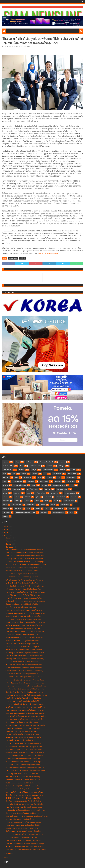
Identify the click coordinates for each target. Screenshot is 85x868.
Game (43, 505)
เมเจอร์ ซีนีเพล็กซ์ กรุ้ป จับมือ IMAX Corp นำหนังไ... (23, 574)
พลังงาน (37, 501)
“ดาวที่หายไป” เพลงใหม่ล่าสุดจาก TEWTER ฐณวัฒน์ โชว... (26, 707)
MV (59, 478)
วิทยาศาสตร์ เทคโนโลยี (47, 462)
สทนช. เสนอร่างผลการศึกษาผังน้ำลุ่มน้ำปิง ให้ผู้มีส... (23, 825)
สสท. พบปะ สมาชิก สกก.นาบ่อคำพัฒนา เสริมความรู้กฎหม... (26, 562)
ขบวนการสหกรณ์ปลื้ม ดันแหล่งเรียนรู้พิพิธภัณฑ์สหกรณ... (25, 550)
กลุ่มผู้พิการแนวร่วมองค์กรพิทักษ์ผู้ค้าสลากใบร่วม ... (23, 634)
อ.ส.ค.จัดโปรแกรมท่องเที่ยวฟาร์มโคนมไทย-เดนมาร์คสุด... (25, 843)
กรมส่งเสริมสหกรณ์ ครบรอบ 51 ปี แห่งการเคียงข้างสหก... (25, 553)
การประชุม (74, 497)
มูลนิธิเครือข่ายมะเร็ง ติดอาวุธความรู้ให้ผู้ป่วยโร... (22, 577)
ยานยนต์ (35, 474)
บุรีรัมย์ (38, 497)
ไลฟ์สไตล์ (22, 258)
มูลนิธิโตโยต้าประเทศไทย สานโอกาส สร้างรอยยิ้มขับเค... (25, 756)
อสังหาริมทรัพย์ (44, 481)
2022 (6, 857)
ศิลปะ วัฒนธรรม (17, 505)
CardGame (6, 513)
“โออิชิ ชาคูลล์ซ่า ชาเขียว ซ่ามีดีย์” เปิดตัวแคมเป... (23, 783)
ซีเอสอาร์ (62, 470)
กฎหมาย (27, 501)
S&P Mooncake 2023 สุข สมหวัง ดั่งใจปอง (20, 819)
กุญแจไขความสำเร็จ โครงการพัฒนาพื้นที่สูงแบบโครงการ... (26, 622)
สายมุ (72, 513)
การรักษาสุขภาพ (13, 258)
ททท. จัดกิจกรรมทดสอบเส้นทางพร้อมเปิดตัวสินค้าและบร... (25, 713)
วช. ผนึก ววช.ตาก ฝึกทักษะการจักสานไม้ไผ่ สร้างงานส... (25, 689)
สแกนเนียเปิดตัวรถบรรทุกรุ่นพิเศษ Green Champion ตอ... (25, 586)
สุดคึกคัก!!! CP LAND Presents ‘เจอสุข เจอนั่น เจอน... (23, 765)
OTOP (47, 509)
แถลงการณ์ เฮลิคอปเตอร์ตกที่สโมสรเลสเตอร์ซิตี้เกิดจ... (24, 822)
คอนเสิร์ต (31, 481)
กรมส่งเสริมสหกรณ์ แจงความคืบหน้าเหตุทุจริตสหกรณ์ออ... (25, 556)
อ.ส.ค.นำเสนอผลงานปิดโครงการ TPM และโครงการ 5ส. (25, 631)
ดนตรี (4, 474)
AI (72, 485)
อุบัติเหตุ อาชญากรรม (59, 485)
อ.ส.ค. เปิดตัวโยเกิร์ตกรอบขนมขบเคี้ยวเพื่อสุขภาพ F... (24, 840)
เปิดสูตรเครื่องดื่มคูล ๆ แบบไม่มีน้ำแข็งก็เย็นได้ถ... (22, 604)
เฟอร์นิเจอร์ (72, 509)
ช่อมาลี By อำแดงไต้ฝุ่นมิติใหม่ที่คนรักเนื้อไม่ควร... (23, 813)
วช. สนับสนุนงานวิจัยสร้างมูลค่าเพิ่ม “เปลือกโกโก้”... (23, 701)
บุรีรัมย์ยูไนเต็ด (59, 509)
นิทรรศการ (44, 513)
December (10, 538)
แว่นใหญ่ (5, 516)
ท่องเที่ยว (49, 466)
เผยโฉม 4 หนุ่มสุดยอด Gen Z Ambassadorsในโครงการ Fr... (26, 625)
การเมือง (44, 485)
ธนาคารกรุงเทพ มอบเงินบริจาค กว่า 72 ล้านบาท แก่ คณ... (25, 592)
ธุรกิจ (74, 470)
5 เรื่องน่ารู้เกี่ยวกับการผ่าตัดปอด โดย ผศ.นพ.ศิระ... (23, 774)
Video (17, 501)
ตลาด (39, 478)
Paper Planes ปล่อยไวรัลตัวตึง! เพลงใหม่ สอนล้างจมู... (24, 807)
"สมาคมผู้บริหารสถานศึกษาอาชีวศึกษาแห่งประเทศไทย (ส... (26, 659)
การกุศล (34, 470)
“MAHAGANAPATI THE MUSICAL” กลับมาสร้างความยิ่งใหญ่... (27, 565)
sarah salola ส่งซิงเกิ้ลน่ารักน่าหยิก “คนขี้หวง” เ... (22, 583)
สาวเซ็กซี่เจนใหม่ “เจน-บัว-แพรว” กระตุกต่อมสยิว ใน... (24, 598)
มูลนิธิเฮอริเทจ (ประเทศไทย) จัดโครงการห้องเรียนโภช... (25, 677)
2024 (6, 532)
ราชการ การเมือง (35, 466)
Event (5, 481)
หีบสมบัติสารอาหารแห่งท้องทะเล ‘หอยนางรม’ (21, 607)
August (9, 853)
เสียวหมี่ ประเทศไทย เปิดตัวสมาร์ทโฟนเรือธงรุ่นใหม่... (24, 616)
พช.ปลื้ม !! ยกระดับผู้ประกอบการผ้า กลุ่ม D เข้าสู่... (23, 828)
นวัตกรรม (47, 489)
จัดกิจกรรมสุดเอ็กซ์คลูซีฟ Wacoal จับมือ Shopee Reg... (24, 589)
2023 (6, 535)
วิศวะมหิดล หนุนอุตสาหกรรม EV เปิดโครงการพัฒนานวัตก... (26, 613)
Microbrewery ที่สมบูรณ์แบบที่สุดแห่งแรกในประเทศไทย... (25, 637)
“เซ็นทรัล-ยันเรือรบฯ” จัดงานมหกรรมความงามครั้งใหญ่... (25, 671)
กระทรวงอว (17, 493)
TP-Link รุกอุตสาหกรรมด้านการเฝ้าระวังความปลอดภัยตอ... (26, 686)
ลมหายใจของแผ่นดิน (59, 513)
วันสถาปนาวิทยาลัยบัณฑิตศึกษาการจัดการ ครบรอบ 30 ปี (25, 768)
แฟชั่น (38, 509)
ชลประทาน (6, 509)
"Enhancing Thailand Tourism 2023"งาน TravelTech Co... (25, 846)
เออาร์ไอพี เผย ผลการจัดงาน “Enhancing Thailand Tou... (25, 568)
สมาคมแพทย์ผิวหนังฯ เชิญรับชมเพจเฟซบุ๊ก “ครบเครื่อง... (25, 680)
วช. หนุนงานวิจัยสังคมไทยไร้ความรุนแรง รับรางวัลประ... (25, 834)
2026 (6, 526)
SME (47, 501)
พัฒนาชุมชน (18, 509)
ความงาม (5, 485)
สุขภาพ (5, 489)
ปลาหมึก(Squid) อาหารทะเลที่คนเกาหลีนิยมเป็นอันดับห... (25, 559)
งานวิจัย (50, 478)
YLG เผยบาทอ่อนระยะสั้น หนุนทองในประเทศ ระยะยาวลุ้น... (26, 725)
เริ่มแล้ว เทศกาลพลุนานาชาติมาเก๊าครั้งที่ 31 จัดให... (23, 801)
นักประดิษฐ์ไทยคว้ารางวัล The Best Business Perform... (24, 692)
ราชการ (62, 462)
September (10, 547)
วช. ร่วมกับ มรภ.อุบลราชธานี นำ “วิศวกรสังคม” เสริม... (24, 750)
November (10, 541)
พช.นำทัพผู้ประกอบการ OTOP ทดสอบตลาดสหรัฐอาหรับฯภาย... (27, 816)
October (9, 544)
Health (17, 497)
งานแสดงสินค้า (18, 481)
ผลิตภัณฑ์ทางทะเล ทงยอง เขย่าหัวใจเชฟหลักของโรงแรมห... (26, 695)
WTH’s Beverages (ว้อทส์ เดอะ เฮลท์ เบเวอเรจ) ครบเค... (24, 580)
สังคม (21, 466)
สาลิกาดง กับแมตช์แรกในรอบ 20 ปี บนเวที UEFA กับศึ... (24, 719)
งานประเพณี (17, 489)
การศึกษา (22, 470)
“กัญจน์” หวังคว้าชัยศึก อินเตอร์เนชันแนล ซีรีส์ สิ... (23, 571)
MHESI (53, 505)
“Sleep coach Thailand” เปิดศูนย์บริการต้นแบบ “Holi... (24, 789)
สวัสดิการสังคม (41, 493)
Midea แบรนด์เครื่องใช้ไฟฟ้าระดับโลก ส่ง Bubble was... (24, 650)
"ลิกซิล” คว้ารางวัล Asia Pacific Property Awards (22, 644)
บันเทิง (17, 462)
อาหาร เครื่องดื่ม (7, 470)
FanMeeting (61, 497)
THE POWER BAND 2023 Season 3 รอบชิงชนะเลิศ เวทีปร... (26, 771)
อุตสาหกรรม (55, 493)
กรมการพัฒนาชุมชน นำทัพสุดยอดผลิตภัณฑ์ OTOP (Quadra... (27, 849)
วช (14, 474)
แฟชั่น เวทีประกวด (70, 493)
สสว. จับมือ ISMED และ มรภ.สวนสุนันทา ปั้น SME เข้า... (25, 804)
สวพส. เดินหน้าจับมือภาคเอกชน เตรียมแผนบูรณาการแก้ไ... (26, 716)
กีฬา (16, 478)
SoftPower (65, 505)
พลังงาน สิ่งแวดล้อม (62, 489)
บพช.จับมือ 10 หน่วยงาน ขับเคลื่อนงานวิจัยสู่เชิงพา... (23, 647)
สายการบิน (6, 501)
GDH (34, 485)
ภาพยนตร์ (48, 497)
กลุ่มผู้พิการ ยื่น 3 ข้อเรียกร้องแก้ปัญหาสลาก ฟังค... (23, 674)
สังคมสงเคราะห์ (72, 474)
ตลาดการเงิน (71, 481)
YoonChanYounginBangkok (25, 513)
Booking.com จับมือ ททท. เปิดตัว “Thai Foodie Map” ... (24, 728)
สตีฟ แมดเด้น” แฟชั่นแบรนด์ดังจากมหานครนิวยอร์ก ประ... (26, 810)
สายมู (29, 509)
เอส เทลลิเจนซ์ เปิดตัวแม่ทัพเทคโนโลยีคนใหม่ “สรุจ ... (24, 777)
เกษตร (24, 474)
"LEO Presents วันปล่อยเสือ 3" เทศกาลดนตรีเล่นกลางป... (25, 665)
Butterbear (31, 505)
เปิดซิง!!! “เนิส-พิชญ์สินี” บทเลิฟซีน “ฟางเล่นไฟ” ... (23, 786)
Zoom (56, 501)
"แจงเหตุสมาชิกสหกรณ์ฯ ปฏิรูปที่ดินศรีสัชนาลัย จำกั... (24, 641)
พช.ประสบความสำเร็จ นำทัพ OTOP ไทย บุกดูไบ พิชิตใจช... (26, 753)
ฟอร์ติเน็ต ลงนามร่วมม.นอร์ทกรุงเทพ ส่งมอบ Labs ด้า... (24, 795)
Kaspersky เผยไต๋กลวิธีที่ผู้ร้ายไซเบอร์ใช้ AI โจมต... (23, 734)
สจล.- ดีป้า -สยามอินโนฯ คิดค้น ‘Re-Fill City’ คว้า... (23, 595)
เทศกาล (5, 493)
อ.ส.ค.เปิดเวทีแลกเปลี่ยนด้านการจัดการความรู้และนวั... (24, 628)
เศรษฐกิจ (62, 466)
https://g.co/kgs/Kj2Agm (49, 253)
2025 (6, 529)
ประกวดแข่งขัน (71, 478)
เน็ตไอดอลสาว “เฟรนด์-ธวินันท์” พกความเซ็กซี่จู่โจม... (24, 831)
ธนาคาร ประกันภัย (69, 501)
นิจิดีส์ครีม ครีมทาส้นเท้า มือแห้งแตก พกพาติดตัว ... (23, 662)
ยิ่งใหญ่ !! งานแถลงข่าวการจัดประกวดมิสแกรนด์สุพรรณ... (25, 683)
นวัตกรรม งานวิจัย (8, 466)
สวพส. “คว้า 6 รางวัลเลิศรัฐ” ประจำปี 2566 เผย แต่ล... (24, 619)
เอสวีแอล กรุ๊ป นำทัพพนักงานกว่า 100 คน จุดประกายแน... (25, 601)
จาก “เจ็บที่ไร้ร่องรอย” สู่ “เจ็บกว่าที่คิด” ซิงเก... (21, 740)
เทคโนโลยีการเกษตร (32, 489)
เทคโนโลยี (6, 478)
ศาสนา (5, 505)
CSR (45, 474)
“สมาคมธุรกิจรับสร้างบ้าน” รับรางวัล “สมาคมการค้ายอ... (25, 792)
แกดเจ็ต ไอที (28, 478)
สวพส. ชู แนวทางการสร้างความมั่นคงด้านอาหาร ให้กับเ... (25, 656)
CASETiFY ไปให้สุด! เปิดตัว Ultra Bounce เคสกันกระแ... (24, 744)
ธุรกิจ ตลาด (30, 462)
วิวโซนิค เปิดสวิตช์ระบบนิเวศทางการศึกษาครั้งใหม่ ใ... (24, 759)
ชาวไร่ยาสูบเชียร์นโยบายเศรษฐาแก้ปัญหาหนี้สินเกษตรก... (25, 653)
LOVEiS (28, 497)
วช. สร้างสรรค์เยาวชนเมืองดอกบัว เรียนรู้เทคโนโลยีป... (25, 747)
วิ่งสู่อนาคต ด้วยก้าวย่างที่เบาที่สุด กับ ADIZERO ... (22, 731)
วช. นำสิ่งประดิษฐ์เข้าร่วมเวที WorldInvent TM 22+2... (24, 837)
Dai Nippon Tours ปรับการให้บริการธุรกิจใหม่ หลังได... (24, 737)
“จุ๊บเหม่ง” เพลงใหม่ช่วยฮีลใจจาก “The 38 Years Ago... (24, 762)
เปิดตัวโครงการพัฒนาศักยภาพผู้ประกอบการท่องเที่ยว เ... (25, 780)
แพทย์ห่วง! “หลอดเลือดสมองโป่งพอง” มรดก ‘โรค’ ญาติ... (24, 610)
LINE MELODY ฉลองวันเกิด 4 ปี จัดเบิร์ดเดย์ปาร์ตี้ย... (23, 798)
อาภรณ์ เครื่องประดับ (20, 485)
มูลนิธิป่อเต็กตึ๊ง (57, 474)
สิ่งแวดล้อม (58, 481)
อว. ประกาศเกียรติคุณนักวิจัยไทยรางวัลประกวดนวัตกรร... (25, 668)
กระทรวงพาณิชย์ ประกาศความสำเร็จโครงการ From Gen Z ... (27, 710)
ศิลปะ (28, 493)
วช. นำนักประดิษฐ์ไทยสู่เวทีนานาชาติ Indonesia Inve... (24, 704)
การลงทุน (5, 497)
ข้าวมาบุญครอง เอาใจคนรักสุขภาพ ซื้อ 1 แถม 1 (22, 722)
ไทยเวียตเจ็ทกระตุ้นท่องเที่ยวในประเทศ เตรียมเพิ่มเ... (23, 698)
